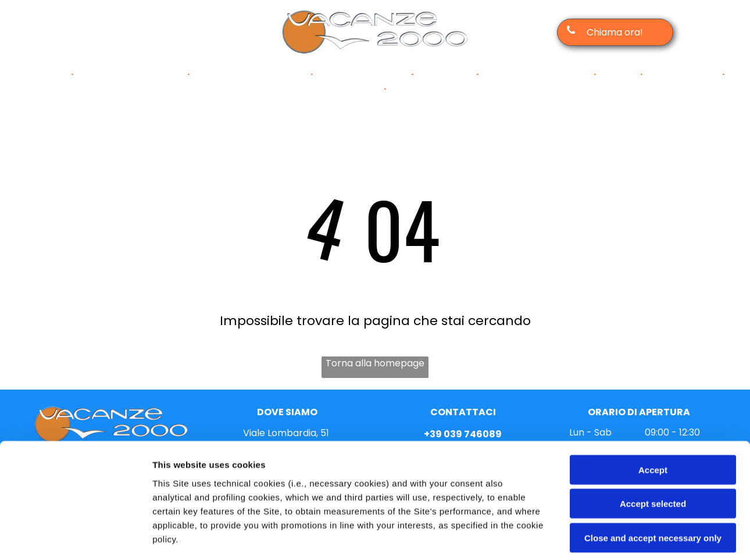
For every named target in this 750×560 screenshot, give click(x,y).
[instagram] (124, 32)
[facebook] (100, 32)
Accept (653, 381)
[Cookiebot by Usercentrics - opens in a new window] (75, 537)
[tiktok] (170, 32)
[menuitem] (49, 74)
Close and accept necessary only (653, 449)
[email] (147, 32)
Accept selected (653, 414)
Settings (591, 537)
